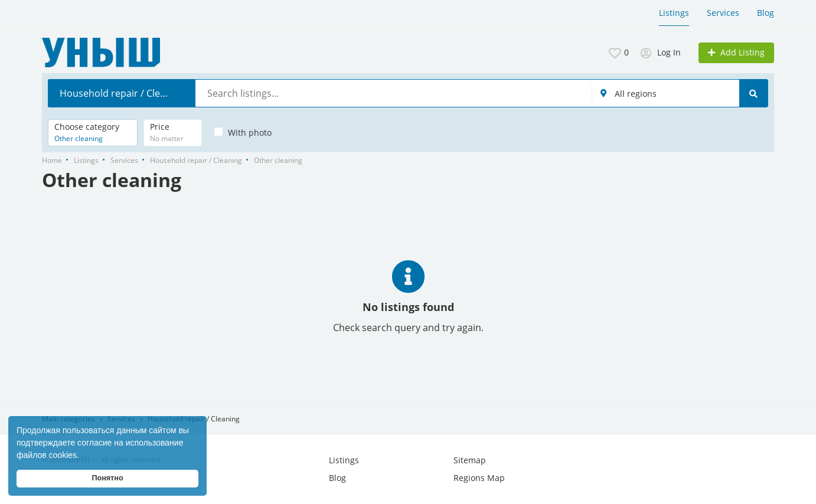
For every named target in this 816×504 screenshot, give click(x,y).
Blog (766, 13)
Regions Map (479, 478)
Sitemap (470, 460)
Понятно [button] (107, 478)
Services (723, 13)
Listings (674, 13)
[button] (83, 456)
